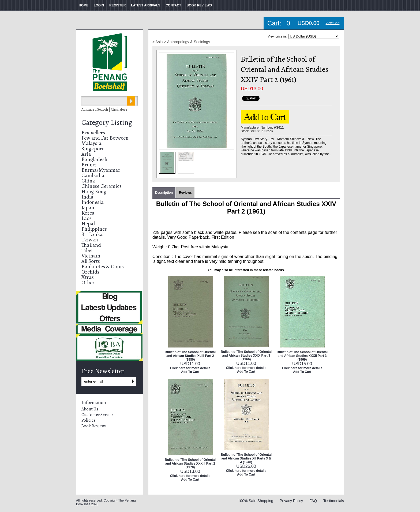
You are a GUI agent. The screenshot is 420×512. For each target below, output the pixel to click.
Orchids (90, 272)
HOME (84, 5)
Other (88, 283)
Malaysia (91, 143)
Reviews (185, 193)
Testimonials (334, 501)
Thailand (91, 245)
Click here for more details (190, 368)
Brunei (89, 165)
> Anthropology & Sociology (187, 42)
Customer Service (97, 415)
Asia (86, 154)
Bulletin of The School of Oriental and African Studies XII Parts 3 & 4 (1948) (246, 458)
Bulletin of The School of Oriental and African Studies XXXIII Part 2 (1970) (190, 464)
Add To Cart (190, 372)
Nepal (88, 224)
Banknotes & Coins (103, 266)
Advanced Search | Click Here (104, 109)
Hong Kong (94, 191)
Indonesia (93, 202)
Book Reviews (94, 426)
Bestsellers (93, 132)
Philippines (94, 229)
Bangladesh (94, 159)
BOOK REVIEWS (199, 5)
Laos (87, 218)
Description (164, 193)
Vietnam (91, 256)
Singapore (93, 149)
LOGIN (99, 5)
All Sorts (91, 261)
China (88, 181)
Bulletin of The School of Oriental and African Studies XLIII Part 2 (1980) (190, 356)
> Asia (158, 42)
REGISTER (117, 5)
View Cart (333, 23)
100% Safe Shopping (256, 501)
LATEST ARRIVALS (146, 5)
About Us (90, 409)
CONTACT (173, 5)
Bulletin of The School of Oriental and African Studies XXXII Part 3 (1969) (302, 356)
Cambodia (93, 175)
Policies (89, 420)
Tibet (87, 250)
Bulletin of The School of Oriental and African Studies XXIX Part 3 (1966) (246, 356)
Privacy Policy (291, 501)
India (87, 197)
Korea (88, 213)
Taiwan (90, 240)
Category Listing (107, 122)
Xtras (88, 277)
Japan (88, 208)
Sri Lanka (92, 234)
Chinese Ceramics (102, 186)
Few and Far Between (105, 138)
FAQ (313, 501)
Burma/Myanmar (101, 170)
